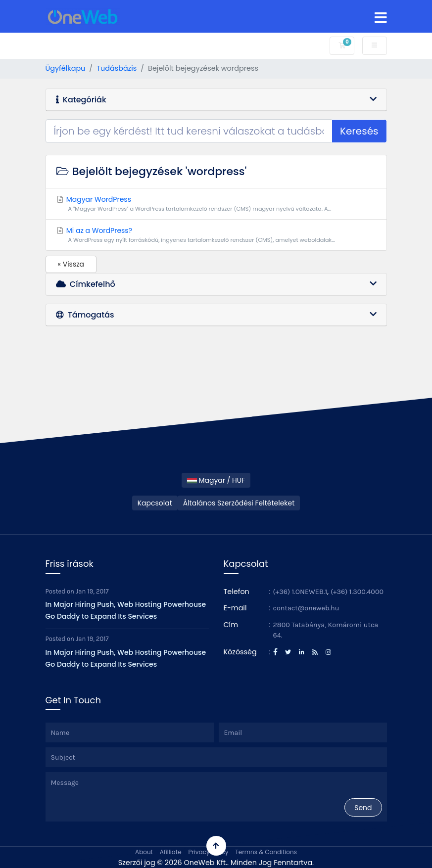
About (144, 852)
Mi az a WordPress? (216, 235)
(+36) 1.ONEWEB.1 (300, 592)
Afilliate (171, 852)
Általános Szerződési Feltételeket (239, 503)
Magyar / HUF (216, 480)
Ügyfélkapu (66, 68)
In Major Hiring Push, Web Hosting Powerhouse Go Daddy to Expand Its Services (126, 610)
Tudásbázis (117, 68)
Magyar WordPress (216, 204)
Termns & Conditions (266, 852)
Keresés (359, 131)
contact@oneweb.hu (306, 608)
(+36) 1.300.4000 (357, 592)
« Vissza (71, 264)
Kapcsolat (155, 503)
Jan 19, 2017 (92, 591)
